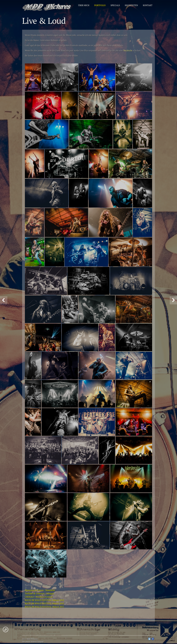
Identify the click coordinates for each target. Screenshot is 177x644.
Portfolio (100, 5)
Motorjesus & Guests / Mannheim (40, 590)
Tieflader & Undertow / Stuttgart (39, 593)
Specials (115, 5)
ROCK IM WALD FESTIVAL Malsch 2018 (44, 600)
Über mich (84, 5)
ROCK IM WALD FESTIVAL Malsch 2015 (44, 607)
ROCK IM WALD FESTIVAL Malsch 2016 (44, 603)
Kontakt (148, 5)
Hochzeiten (131, 5)
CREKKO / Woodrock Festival (39, 597)
